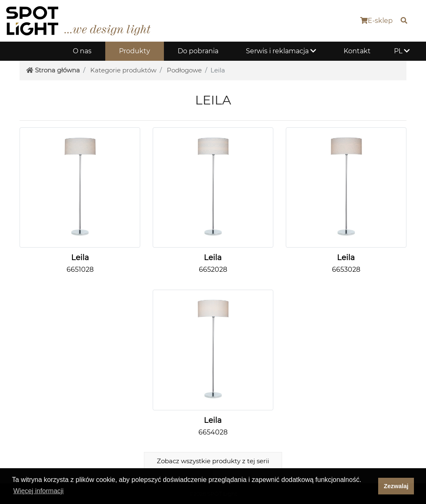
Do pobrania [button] (198, 51)
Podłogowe (184, 70)
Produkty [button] (135, 51)
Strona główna (53, 70)
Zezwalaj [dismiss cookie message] (396, 486)
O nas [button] (82, 51)
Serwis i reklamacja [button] (281, 51)
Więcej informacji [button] (38, 491)
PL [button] (402, 51)
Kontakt (357, 51)
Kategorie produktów (123, 70)
